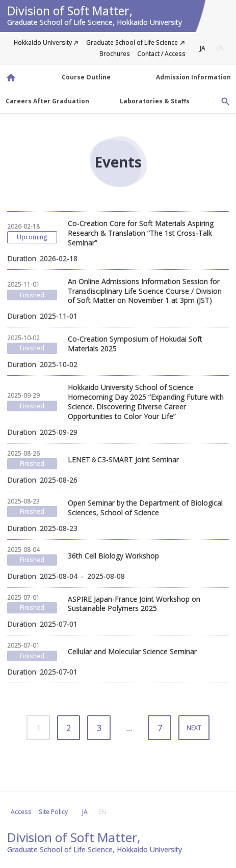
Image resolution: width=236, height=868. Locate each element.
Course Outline (86, 77)
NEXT (194, 727)
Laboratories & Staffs (155, 101)
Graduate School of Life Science (132, 42)
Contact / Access (161, 53)
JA (203, 48)
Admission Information (193, 77)
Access (21, 811)
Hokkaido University (43, 42)
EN (220, 48)
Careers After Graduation (47, 101)
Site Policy (53, 811)
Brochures (115, 53)
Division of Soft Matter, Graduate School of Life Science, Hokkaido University (11, 77)
